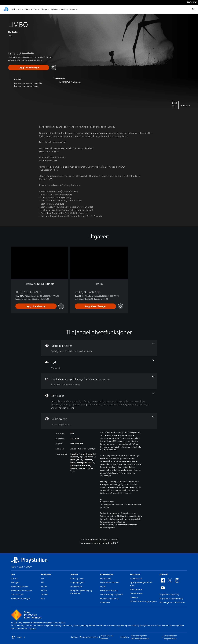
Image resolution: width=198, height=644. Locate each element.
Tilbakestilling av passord (112, 594)
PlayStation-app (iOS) (169, 594)
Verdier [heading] (74, 574)
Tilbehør (44, 9)
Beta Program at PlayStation (172, 602)
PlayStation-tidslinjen (21, 598)
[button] (26, 86)
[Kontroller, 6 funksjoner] (99, 401)
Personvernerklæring (89, 637)
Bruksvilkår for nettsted (107, 637)
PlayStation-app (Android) (171, 598)
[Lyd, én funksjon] (99, 365)
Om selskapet (17, 594)
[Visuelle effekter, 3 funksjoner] (99, 348)
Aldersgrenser (136, 589)
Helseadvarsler (107, 502)
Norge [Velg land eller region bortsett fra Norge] (19, 637)
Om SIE (14, 579)
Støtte (72, 9)
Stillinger (15, 583)
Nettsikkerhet (76, 586)
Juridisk (74, 637)
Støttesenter (106, 579)
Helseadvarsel (136, 593)
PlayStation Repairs (109, 590)
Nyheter (54, 9)
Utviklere (134, 597)
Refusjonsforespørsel (110, 598)
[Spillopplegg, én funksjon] (99, 421)
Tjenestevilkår (136, 579)
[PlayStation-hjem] (6, 9)
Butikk (64, 9)
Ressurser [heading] (135, 574)
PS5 (20, 9)
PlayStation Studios (20, 586)
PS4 (26, 9)
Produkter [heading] (46, 574)
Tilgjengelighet (77, 583)
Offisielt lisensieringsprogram (143, 601)
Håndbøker (105, 602)
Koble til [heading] (164, 574)
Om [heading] (13, 574)
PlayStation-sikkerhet (110, 583)
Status (103, 586)
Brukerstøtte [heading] (107, 574)
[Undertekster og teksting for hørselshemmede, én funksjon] (99, 381)
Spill (13, 9)
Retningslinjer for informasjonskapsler (140, 637)
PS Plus (34, 9)
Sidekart (125, 637)
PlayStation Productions (22, 590)
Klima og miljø (77, 579)
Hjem (13, 567)
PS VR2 (44, 586)
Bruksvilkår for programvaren (170, 637)
